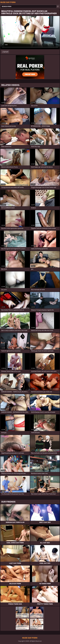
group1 (6, 52)
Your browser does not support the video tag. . (30, 33)
